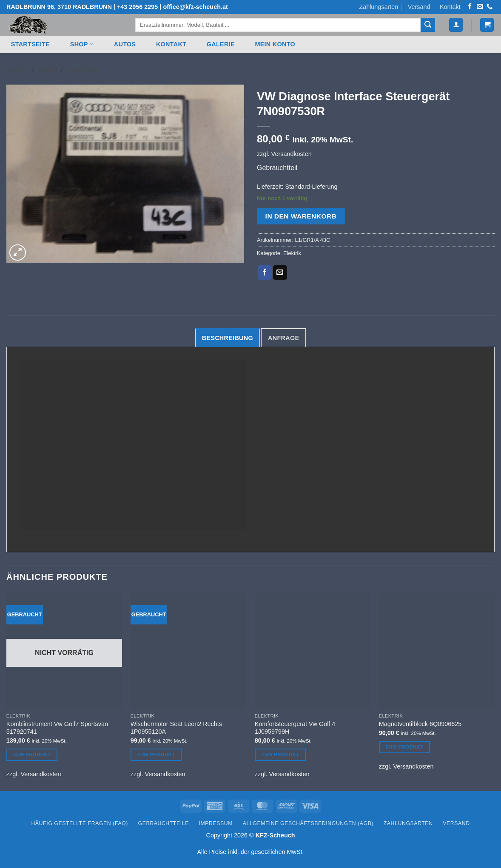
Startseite (30, 44)
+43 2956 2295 (137, 7)
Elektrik (83, 69)
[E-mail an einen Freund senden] (280, 272)
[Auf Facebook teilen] (265, 272)
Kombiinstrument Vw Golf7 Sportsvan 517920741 (57, 728)
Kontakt (450, 7)
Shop (82, 44)
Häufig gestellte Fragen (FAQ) (80, 823)
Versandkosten (292, 154)
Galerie (221, 44)
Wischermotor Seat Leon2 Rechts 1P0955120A (176, 728)
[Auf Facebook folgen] (470, 7)
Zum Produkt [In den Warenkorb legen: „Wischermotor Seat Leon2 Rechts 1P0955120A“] (156, 755)
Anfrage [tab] (283, 338)
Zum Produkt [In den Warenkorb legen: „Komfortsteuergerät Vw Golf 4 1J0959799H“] (280, 755)
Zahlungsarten (379, 7)
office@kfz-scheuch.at (195, 7)
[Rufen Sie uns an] (490, 7)
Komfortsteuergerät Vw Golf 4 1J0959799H (295, 728)
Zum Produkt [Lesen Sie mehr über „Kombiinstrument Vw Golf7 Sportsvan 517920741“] (32, 755)
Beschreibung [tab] (228, 338)
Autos (125, 44)
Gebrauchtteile (164, 823)
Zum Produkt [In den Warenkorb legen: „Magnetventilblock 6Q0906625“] (405, 747)
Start (17, 69)
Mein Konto (275, 44)
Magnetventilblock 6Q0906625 (420, 724)
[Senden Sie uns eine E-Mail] (480, 7)
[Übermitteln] (428, 25)
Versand (419, 7)
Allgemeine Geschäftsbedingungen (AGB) (308, 823)
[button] (456, 25)
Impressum (216, 823)
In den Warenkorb (301, 216)
